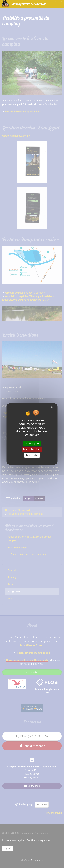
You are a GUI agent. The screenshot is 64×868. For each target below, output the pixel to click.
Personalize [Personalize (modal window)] (32, 455)
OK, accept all (32, 443)
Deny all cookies (32, 449)
